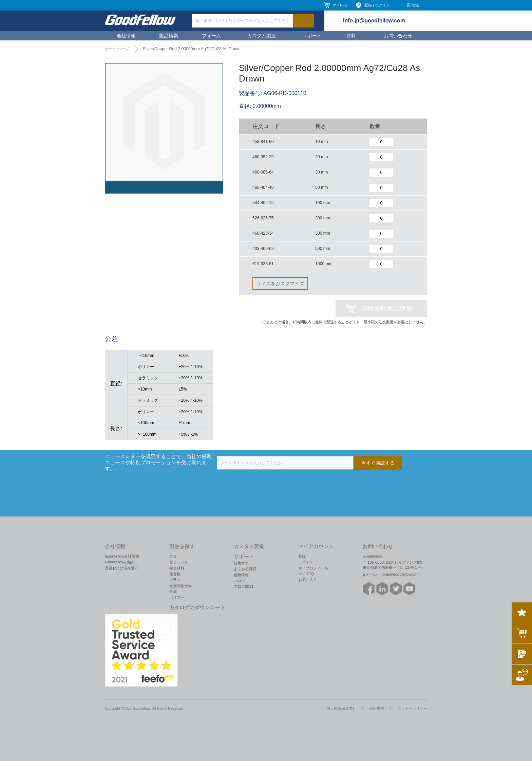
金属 (173, 592)
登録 (302, 556)
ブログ (239, 581)
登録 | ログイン (377, 5)
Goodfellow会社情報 (122, 556)
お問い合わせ (398, 36)
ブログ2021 (244, 586)
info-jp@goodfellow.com (374, 21)
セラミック (179, 562)
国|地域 (413, 5)
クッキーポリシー (412, 708)
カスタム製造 (262, 36)
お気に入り (308, 580)
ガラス (175, 580)
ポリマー (177, 597)
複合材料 (177, 568)
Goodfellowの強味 (120, 562)
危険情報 (241, 575)
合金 (173, 556)
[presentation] (268, 483)
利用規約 (377, 708)
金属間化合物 (180, 586)
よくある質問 (245, 569)
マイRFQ (340, 5)
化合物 (175, 574)
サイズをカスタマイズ (280, 284)
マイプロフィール (313, 568)
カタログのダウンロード (197, 608)
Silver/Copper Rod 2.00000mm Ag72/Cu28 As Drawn (192, 49)
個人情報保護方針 (341, 708)
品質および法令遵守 (122, 568)
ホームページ (117, 49)
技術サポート (245, 563)
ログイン (306, 562)
